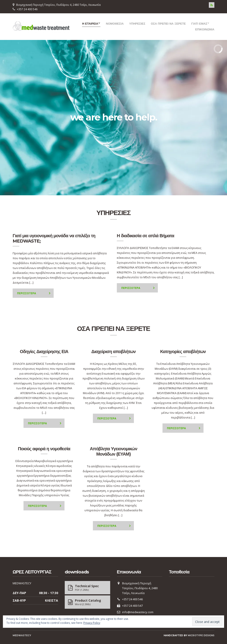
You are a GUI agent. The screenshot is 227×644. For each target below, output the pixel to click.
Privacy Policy (92, 623)
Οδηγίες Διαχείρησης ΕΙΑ (44, 352)
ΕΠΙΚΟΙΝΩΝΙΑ (205, 29)
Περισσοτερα (26, 293)
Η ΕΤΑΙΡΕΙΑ (90, 24)
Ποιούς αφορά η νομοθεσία (44, 449)
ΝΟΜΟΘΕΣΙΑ (115, 24)
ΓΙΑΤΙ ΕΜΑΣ (199, 24)
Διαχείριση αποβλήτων (113, 352)
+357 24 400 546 (27, 9)
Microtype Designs (201, 635)
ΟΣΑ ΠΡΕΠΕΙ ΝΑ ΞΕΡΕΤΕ (168, 24)
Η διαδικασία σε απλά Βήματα (146, 236)
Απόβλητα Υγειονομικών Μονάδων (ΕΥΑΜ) (113, 451)
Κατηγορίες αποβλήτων (183, 352)
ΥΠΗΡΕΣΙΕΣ (137, 24)
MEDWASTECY (22, 635)
